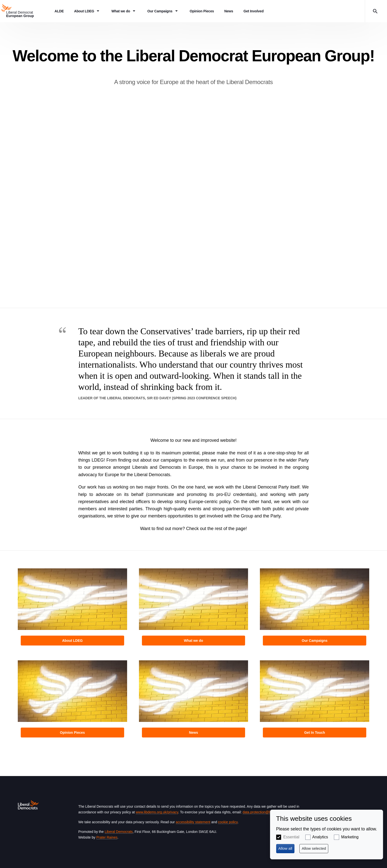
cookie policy (228, 822)
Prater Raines (107, 837)
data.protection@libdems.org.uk (267, 812)
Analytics (320, 837)
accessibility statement (193, 822)
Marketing (350, 837)
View (72, 608)
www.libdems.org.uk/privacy (157, 812)
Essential (291, 837)
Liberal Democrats (119, 832)
